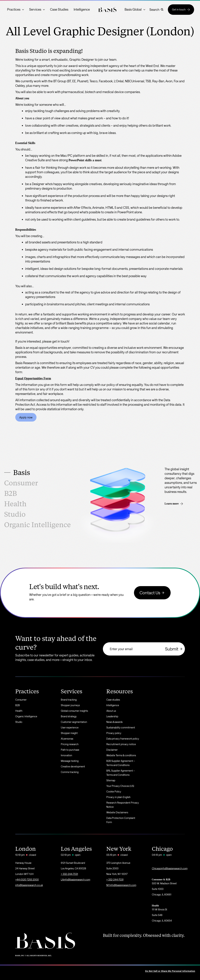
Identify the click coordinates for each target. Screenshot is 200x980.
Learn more (174, 504)
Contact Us (152, 593)
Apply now (26, 417)
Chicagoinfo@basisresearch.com (170, 868)
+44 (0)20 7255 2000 (27, 880)
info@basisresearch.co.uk (29, 885)
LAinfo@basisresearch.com (75, 880)
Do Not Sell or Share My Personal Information (170, 971)
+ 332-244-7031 (69, 874)
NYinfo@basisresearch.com (121, 885)
